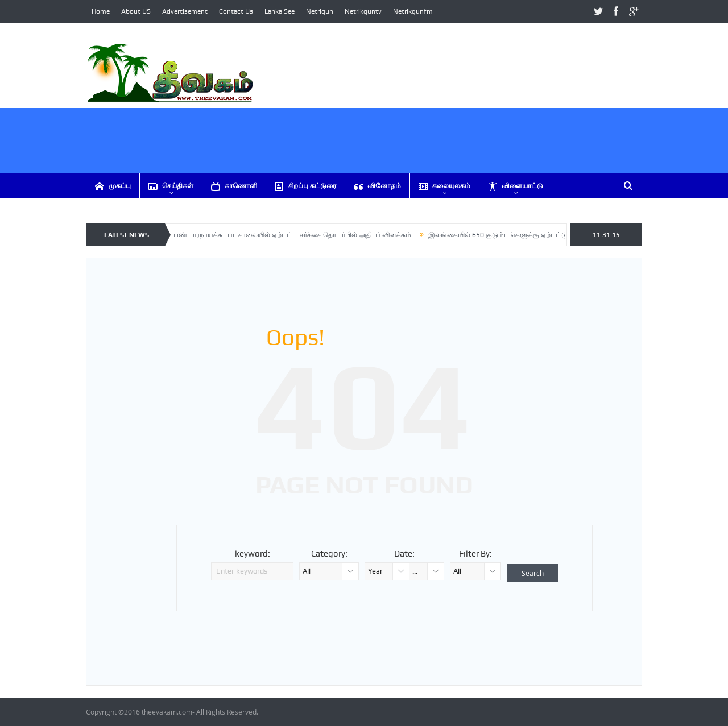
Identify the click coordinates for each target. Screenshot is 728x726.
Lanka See (280, 11)
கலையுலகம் (444, 186)
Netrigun (320, 11)
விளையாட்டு (516, 186)
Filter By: (475, 554)
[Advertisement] (435, 154)
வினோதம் (377, 186)
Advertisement (185, 11)
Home (101, 11)
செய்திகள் (171, 186)
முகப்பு (113, 186)
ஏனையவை (120, 211)
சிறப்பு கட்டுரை (305, 186)
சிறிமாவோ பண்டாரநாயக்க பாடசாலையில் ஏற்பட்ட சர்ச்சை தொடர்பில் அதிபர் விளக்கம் (279, 235)
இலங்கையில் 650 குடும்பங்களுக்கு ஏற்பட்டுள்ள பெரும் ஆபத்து (533, 235)
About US (136, 11)
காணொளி (234, 186)
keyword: (253, 554)
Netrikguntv (363, 11)
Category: (329, 554)
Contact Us (236, 11)
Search (533, 573)
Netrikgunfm (413, 11)
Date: (404, 554)
